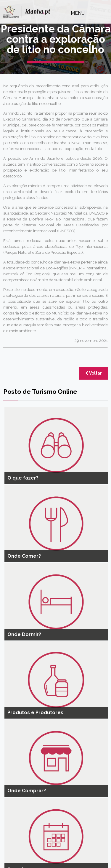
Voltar (94, 373)
